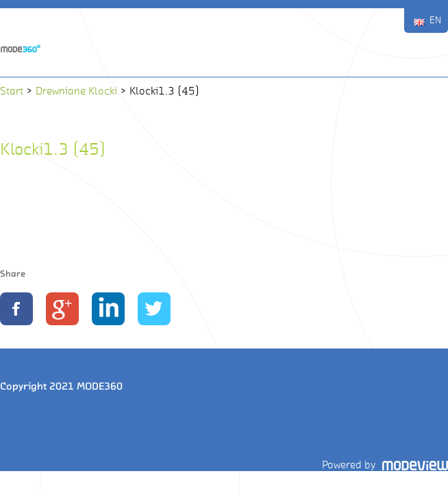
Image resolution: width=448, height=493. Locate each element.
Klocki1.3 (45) (53, 149)
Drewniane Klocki (76, 91)
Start (12, 91)
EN (435, 20)
